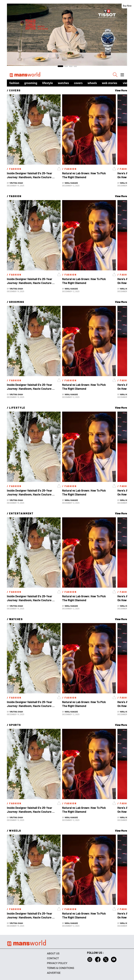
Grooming (31, 83)
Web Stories (110, 83)
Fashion (14, 83)
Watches (63, 83)
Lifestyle (48, 83)
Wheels (92, 83)
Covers (78, 83)
